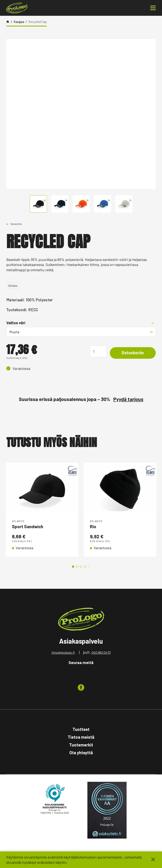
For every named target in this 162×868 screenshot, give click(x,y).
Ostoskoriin (131, 353)
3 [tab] (81, 567)
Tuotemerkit (81, 745)
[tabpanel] (42, 510)
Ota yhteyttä (81, 753)
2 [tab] (77, 567)
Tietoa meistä (81, 738)
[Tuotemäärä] (96, 351)
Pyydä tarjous (128, 399)
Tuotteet (81, 730)
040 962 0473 (101, 653)
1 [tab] (73, 567)
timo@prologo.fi (63, 653)
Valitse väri (16, 323)
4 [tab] (85, 567)
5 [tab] (89, 567)
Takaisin (16, 224)
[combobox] (81, 332)
